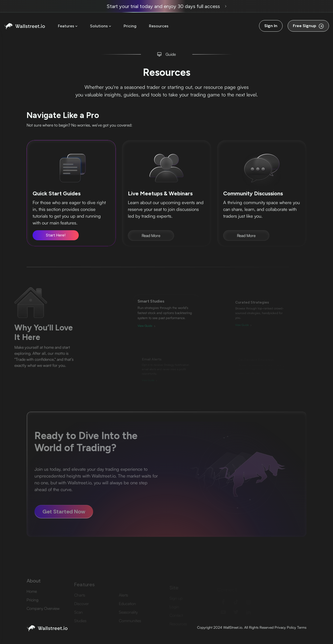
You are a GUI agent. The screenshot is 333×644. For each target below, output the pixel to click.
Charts (80, 600)
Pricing (130, 26)
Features (68, 26)
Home (32, 598)
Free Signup (308, 26)
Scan (78, 617)
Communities (130, 626)
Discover (81, 609)
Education (127, 609)
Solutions (101, 26)
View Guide (149, 324)
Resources (159, 26)
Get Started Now (56, 512)
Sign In (271, 26)
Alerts (123, 600)
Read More (151, 236)
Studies (80, 626)
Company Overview (43, 615)
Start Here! (56, 235)
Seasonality (128, 617)
